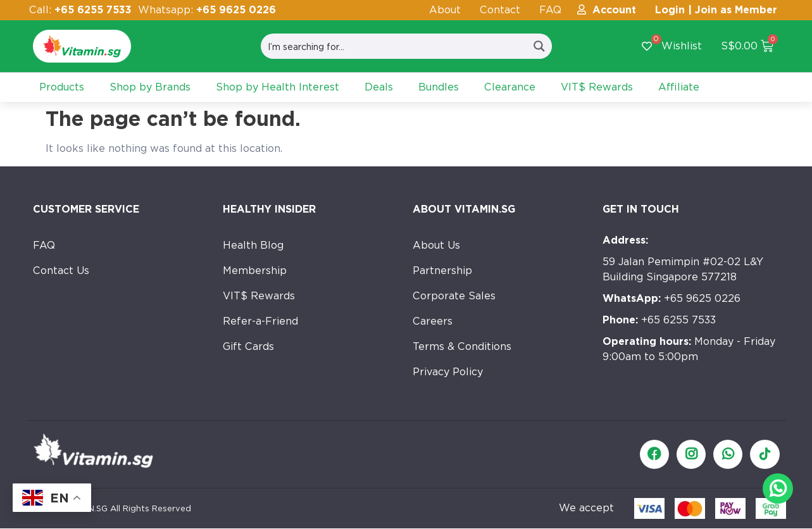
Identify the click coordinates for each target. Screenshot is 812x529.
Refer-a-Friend (260, 321)
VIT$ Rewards (259, 296)
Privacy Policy (448, 372)
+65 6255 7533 (659, 320)
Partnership (442, 271)
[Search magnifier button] (539, 46)
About (445, 10)
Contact (500, 10)
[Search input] (394, 46)
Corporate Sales (454, 296)
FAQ (550, 10)
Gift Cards (248, 346)
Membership (255, 271)
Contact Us (61, 271)
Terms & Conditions (462, 346)
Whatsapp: (207, 10)
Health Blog (253, 245)
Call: (80, 10)
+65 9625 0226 (671, 298)
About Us (436, 245)
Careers (433, 321)
